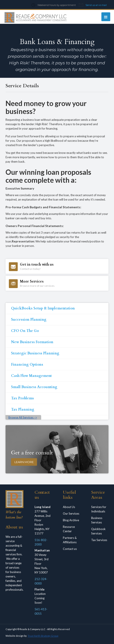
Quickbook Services (98, 531)
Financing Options (27, 365)
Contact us (70, 549)
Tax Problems (22, 398)
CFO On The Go (25, 331)
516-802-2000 (41, 542)
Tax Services (99, 540)
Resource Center (69, 529)
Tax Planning (23, 409)
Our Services (71, 514)
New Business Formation (32, 342)
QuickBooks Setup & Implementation (43, 308)
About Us (69, 507)
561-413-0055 (41, 611)
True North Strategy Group (43, 636)
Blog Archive (71, 520)
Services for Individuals (99, 509)
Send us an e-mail (96, 5)
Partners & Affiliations (70, 540)
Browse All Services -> (23, 417)
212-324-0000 (41, 581)
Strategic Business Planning (35, 353)
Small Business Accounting (34, 387)
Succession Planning (29, 320)
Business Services (97, 520)
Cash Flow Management (31, 376)
